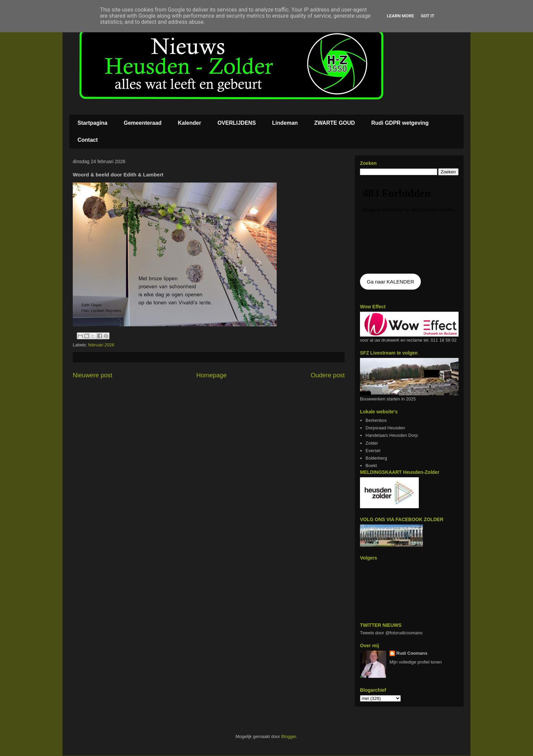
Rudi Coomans (412, 653)
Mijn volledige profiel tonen (416, 662)
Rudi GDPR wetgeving (400, 123)
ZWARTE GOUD (334, 123)
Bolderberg (376, 458)
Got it (428, 16)
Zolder (372, 443)
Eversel (373, 451)
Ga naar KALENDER (390, 282)
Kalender (189, 123)
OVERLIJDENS (237, 123)
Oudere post (328, 375)
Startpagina (92, 123)
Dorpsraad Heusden (385, 428)
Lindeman (285, 123)
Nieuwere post (92, 375)
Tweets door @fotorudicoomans (391, 633)
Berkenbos (376, 420)
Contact (88, 140)
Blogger (289, 736)
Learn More (400, 16)
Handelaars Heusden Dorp (392, 435)
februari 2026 (101, 345)
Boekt (371, 466)
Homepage (212, 375)
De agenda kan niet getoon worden (409, 225)
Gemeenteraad (143, 123)
